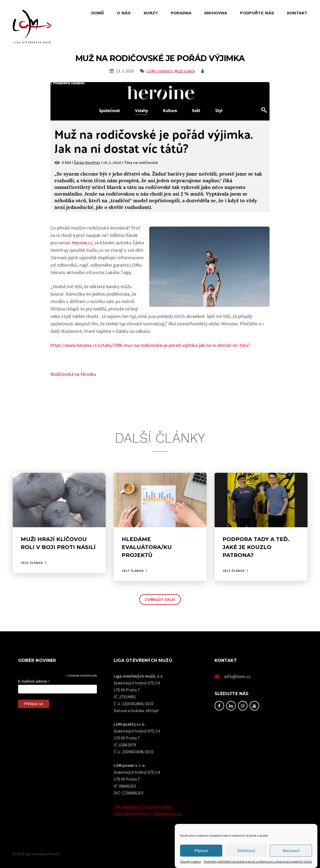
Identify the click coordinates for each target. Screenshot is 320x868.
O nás (124, 13)
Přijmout (201, 851)
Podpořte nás (257, 13)
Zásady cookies (191, 861)
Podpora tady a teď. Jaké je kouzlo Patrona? (256, 547)
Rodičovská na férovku (73, 374)
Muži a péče (185, 71)
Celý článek (32, 563)
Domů (98, 13)
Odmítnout (246, 851)
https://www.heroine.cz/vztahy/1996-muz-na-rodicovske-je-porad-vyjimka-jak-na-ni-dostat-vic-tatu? (150, 345)
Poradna (181, 13)
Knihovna (216, 13)
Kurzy (151, 13)
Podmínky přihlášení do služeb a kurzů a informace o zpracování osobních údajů (258, 861)
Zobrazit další (160, 600)
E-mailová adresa (34, 681)
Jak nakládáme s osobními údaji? (143, 806)
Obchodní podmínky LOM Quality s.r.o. (148, 813)
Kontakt (297, 13)
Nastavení (291, 851)
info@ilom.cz (238, 676)
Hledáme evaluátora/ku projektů (147, 547)
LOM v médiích (160, 71)
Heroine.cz (82, 243)
